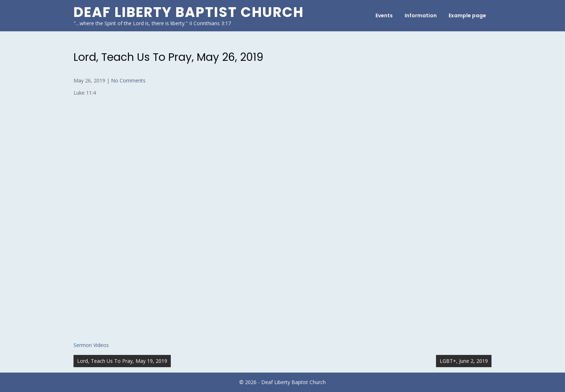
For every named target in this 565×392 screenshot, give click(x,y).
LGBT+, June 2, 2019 (464, 361)
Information (421, 15)
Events (384, 15)
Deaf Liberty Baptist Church (189, 12)
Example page (467, 15)
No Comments (128, 80)
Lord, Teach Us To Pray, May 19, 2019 (122, 361)
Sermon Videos (91, 345)
